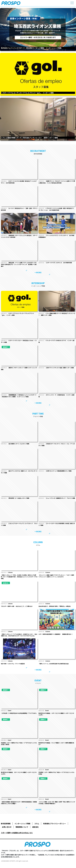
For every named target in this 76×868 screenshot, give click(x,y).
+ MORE (38, 272)
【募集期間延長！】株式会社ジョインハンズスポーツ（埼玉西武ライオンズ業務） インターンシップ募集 (19, 396)
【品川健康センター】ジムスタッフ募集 (19, 444)
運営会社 (35, 827)
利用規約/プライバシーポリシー (55, 824)
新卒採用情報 (6, 824)
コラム (37, 824)
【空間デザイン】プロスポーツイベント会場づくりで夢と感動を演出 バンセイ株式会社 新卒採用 (57, 182)
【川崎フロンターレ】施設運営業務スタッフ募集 (58, 471)
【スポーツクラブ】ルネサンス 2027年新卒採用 (59, 263)
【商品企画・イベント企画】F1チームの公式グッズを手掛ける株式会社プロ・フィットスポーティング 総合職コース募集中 (19, 264)
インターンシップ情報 (22, 824)
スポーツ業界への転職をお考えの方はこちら (17, 833)
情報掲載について (22, 827)
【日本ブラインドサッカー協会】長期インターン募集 (60, 368)
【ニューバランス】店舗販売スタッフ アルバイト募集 (60, 498)
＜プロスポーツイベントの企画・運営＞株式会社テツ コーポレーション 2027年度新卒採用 (56, 209)
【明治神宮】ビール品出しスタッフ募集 (19, 498)
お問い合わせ (7, 827)
